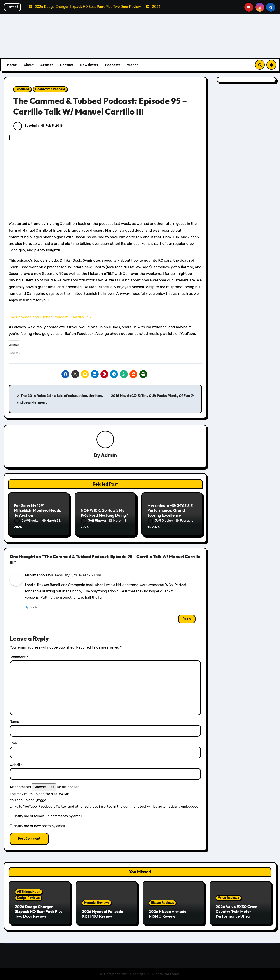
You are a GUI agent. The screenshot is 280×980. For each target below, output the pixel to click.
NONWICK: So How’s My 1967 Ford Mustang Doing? (104, 513)
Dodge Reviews (28, 898)
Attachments (20, 787)
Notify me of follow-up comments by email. (48, 816)
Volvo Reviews (228, 898)
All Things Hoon (29, 892)
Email (14, 743)
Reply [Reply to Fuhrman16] (187, 618)
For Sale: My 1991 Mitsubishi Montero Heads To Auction (37, 510)
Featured (22, 89)
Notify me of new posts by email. (40, 826)
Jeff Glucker (27, 521)
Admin (109, 455)
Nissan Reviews (162, 902)
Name (14, 721)
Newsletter (89, 65)
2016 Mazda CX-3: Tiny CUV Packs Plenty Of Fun (153, 396)
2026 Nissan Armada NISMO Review (168, 913)
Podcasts (113, 65)
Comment (19, 657)
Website (16, 764)
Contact (67, 65)
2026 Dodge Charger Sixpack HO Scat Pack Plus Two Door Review (39, 911)
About (29, 65)
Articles (47, 65)
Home (12, 65)
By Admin (26, 126)
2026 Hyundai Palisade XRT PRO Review (102, 913)
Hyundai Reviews (97, 902)
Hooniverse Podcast (50, 89)
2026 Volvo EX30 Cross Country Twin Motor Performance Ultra (237, 911)
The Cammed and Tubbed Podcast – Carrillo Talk (50, 317)
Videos (133, 65)
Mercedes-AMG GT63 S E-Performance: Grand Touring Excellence (171, 510)
